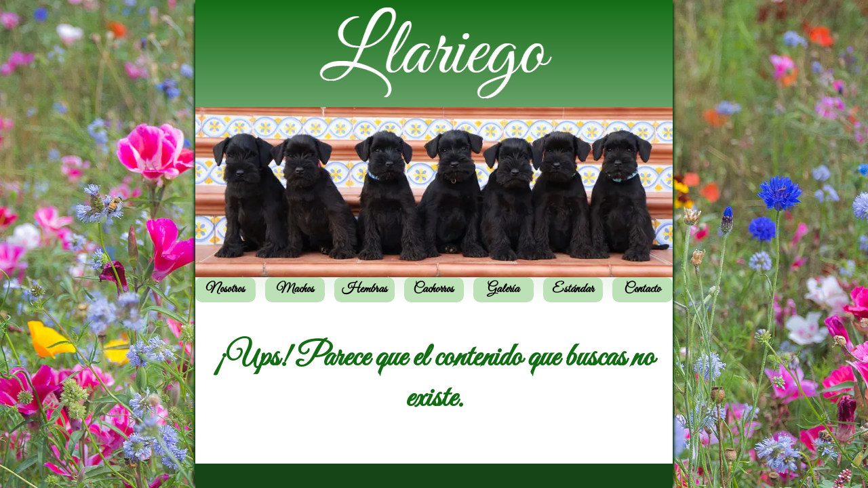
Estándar (573, 289)
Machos (295, 289)
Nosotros (225, 289)
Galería (504, 289)
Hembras (364, 289)
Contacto (643, 289)
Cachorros (434, 289)
